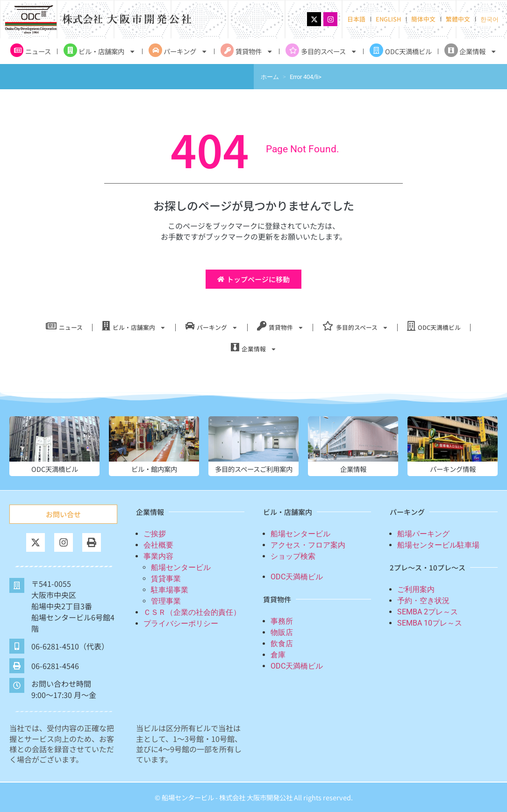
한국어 (489, 19)
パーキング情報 (453, 469)
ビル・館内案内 (154, 469)
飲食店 (282, 644)
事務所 (282, 621)
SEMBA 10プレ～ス (430, 623)
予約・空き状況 (423, 601)
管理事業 (166, 601)
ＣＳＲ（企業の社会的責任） (192, 612)
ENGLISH (388, 19)
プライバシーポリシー (181, 623)
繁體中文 (458, 19)
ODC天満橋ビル (55, 469)
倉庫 (278, 655)
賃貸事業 (166, 579)
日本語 (356, 19)
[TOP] (472, 766)
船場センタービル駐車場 (438, 545)
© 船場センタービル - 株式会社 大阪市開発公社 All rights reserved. (254, 797)
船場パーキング (423, 534)
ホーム (270, 77)
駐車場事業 (170, 590)
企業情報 (353, 469)
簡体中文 (423, 19)
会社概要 (158, 545)
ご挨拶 (155, 534)
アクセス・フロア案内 (308, 545)
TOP (472, 782)
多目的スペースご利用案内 (254, 469)
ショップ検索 (293, 556)
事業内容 (158, 556)
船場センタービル (181, 567)
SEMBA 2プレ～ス (428, 612)
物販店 (282, 632)
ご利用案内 (416, 589)
